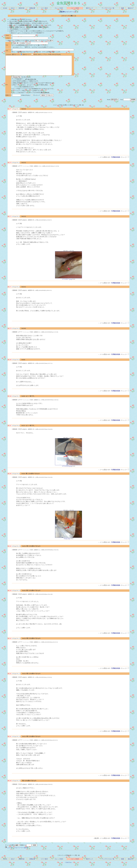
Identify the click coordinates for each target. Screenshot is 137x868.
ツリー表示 (44, 8)
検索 (123, 8)
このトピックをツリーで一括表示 (17, 852)
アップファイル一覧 (108, 8)
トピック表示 (75, 8)
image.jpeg (68, 542)
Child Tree (69, 866)
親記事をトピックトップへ (69, 12)
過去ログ (131, 8)
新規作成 (22, 8)
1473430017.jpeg (68, 282)
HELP (13, 8)
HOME (5, 8)
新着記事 (32, 8)
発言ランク (89, 8)
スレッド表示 (59, 8)
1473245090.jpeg (68, 469)
